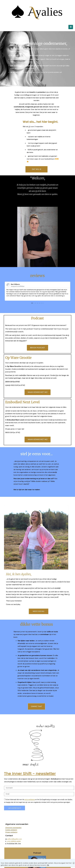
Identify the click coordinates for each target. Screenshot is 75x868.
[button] (32, 303)
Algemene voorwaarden (13, 828)
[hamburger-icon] (71, 27)
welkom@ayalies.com (15, 839)
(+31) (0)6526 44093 (14, 841)
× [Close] (74, 863)
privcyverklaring (30, 799)
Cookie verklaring (11, 830)
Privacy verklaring (11, 832)
